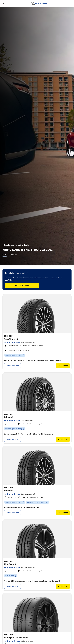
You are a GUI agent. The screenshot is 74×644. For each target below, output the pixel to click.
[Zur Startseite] (39, 4)
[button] (20, 342)
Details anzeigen (12, 366)
